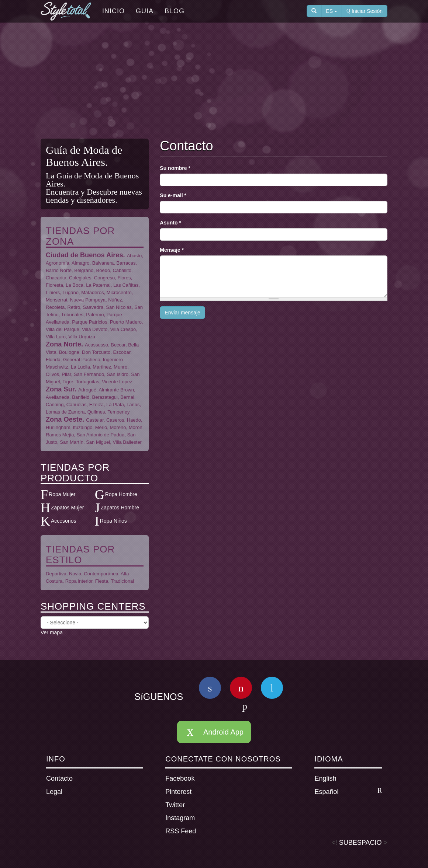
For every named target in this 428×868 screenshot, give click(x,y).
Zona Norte (63, 344)
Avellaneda (58, 397)
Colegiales (80, 278)
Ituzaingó (83, 427)
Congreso (104, 278)
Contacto (59, 778)
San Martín (72, 442)
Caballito (122, 270)
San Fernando (89, 374)
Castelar (95, 420)
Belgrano (84, 270)
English (325, 778)
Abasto (134, 256)
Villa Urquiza (82, 337)
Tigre (68, 382)
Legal (54, 792)
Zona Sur (60, 389)
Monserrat (57, 300)
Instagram (180, 818)
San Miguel (98, 442)
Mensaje (172, 250)
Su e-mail (173, 195)
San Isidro (118, 374)
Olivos (52, 374)
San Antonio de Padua (101, 435)
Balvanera (103, 263)
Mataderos (92, 292)
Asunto (170, 223)
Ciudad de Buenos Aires (84, 255)
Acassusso (96, 345)
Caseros (115, 420)
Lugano (71, 292)
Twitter (175, 805)
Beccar (118, 345)
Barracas (126, 263)
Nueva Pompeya (88, 300)
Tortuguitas (87, 382)
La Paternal (98, 285)
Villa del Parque (63, 329)
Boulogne (69, 352)
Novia (75, 574)
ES (332, 11)
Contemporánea (101, 574)
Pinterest (178, 792)
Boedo (103, 270)
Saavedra (93, 307)
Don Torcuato (96, 352)
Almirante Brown (116, 390)
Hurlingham (58, 427)
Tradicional (122, 581)
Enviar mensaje (182, 313)
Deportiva (56, 574)
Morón (136, 427)
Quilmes (96, 412)
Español (348, 791)
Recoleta (55, 307)
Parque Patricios (89, 322)
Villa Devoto (95, 329)
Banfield (81, 397)
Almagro (80, 263)
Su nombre (175, 168)
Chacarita (56, 278)
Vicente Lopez (117, 382)
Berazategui (105, 397)
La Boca (75, 285)
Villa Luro (56, 337)
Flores (124, 278)
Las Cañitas (126, 285)
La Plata (115, 405)
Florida (53, 360)
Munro (120, 367)
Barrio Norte (59, 270)
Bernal (127, 397)
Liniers (53, 292)
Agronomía (58, 263)
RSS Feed (181, 831)
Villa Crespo (123, 329)
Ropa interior (79, 581)
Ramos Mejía (60, 435)
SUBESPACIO (360, 843)
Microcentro (119, 292)
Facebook (180, 778)
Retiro (74, 307)
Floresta (54, 285)
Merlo (101, 427)
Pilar (66, 374)
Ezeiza (96, 405)
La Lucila (80, 367)
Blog (175, 11)
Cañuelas (77, 405)
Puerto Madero (126, 322)
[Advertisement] (220, 81)
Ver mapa (52, 632)
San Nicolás (119, 307)
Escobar (122, 352)
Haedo (134, 420)
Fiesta (102, 581)
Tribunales (72, 315)
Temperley (118, 412)
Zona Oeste (64, 419)
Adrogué (87, 390)
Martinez (102, 367)
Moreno (118, 427)
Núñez (115, 300)
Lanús (133, 405)
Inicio (113, 11)
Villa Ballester (127, 442)
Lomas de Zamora (65, 412)
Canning (55, 405)
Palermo (95, 315)
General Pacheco (82, 360)
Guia (145, 11)
